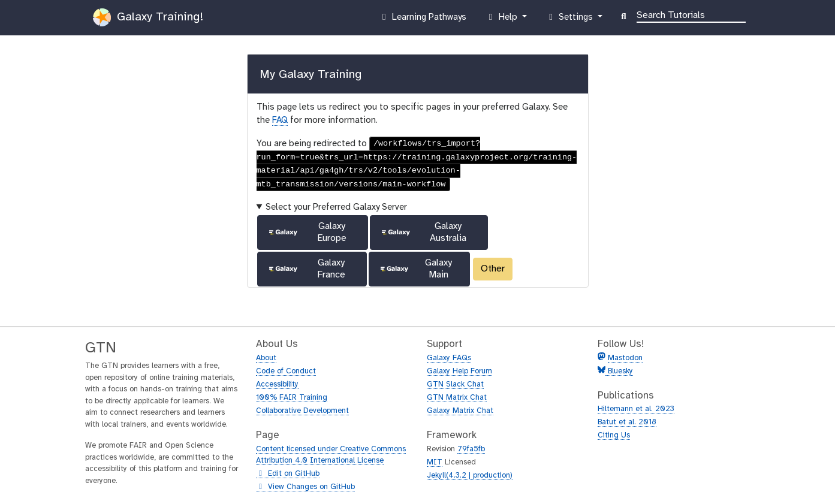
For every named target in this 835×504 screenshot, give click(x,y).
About (266, 358)
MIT (435, 462)
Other (493, 269)
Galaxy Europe (307, 232)
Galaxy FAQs (449, 358)
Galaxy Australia (423, 232)
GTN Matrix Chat (457, 398)
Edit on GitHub (288, 474)
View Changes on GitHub (305, 487)
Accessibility (277, 384)
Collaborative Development (302, 411)
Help (502, 20)
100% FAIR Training (292, 398)
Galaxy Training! (148, 17)
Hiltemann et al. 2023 (636, 409)
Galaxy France (306, 269)
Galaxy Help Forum (459, 371)
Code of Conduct (286, 371)
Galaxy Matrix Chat (460, 411)
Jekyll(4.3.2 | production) (470, 476)
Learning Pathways (422, 20)
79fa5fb (471, 449)
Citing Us (614, 435)
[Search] (691, 14)
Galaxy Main (415, 269)
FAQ (280, 120)
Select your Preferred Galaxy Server (336, 207)
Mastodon (625, 358)
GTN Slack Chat (455, 384)
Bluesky (619, 371)
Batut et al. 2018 (627, 422)
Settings (571, 20)
